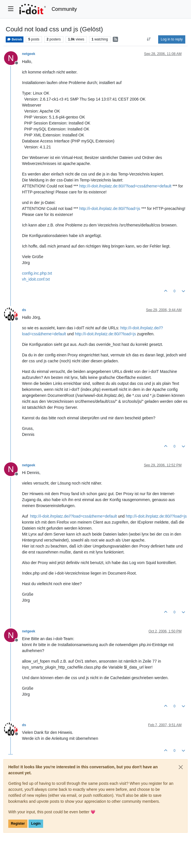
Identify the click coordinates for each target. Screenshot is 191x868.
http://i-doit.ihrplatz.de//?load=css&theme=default (74, 516)
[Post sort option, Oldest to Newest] (149, 39)
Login (36, 824)
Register (18, 824)
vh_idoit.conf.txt (36, 279)
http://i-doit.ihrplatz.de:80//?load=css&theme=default (125, 186)
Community (64, 9)
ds (24, 310)
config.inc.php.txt (37, 273)
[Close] (181, 767)
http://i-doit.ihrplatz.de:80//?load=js (110, 209)
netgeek (29, 54)
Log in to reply (172, 39)
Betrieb (15, 39)
